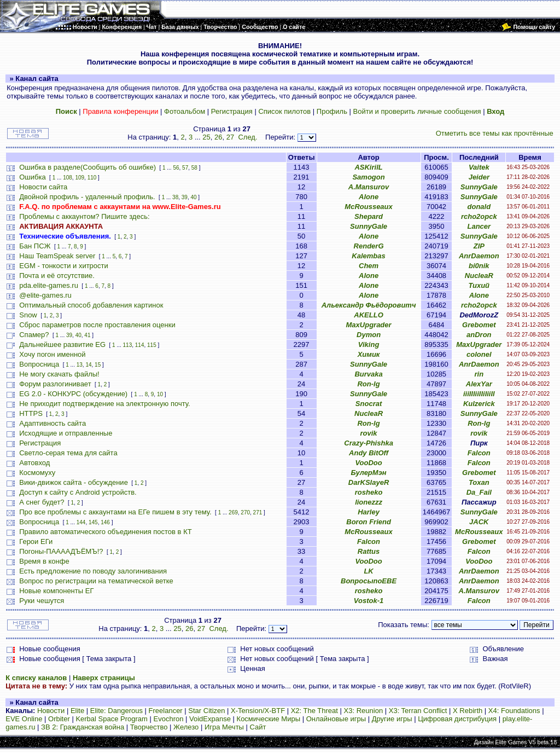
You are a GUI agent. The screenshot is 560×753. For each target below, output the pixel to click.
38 (175, 197)
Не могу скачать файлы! (59, 374)
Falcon (479, 453)
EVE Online (24, 719)
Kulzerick (479, 404)
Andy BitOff (369, 453)
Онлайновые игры (336, 719)
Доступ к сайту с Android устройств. (78, 492)
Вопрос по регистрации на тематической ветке (96, 581)
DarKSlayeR (369, 482)
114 (140, 345)
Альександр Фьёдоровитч (369, 305)
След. (247, 137)
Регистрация (232, 111)
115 (152, 345)
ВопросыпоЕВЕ (369, 581)
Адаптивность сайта (52, 423)
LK (368, 571)
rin (479, 374)
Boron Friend (369, 522)
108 (68, 178)
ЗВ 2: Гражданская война (83, 727)
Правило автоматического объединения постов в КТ (105, 532)
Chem (369, 266)
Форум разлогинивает (55, 384)
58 (194, 168)
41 (87, 335)
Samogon (368, 177)
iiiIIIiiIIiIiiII (479, 394)
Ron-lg (368, 384)
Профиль (332, 111)
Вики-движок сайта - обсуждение (74, 482)
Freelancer (166, 711)
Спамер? (34, 335)
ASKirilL (368, 167)
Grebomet (479, 325)
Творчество (149, 727)
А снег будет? (42, 502)
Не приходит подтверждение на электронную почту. (104, 404)
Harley (369, 512)
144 (81, 522)
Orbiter (59, 719)
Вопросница (39, 364)
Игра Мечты (224, 727)
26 (218, 137)
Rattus (369, 551)
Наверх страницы (104, 678)
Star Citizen (206, 711)
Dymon (369, 335)
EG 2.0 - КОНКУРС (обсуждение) (73, 394)
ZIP (479, 246)
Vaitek (479, 167)
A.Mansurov (369, 187)
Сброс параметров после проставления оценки (97, 325)
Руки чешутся (42, 601)
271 (258, 512)
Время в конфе (44, 561)
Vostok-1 (369, 601)
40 (193, 197)
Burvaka (368, 374)
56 (176, 168)
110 (92, 178)
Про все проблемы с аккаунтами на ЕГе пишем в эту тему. (115, 512)
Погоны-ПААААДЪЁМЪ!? (61, 551)
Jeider (479, 177)
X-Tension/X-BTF (258, 711)
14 (88, 365)
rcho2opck (479, 216)
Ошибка (32, 177)
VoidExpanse (210, 719)
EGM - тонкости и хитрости (64, 266)
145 (93, 522)
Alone (369, 197)
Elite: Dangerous (116, 711)
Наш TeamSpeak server (57, 256)
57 (185, 168)
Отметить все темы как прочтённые (495, 133)
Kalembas (368, 256)
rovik (369, 433)
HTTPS (31, 413)
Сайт (258, 727)
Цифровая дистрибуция (457, 719)
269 (233, 512)
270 (245, 512)
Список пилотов (284, 111)
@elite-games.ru (45, 295)
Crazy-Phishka (369, 443)
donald (479, 207)
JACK (479, 522)
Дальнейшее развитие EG (62, 344)
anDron (479, 335)
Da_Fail (479, 492)
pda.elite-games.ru (49, 285)
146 (105, 522)
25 (206, 137)
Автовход (34, 463)
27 (230, 137)
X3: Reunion (364, 711)
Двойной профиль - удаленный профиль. (87, 197)
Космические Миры (269, 719)
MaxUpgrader (369, 325)
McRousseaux (368, 207)
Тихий (479, 285)
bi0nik (479, 266)
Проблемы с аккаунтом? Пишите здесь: (84, 216)
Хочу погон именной (52, 354)
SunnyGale (479, 187)
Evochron (169, 719)
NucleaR (479, 276)
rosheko (369, 492)
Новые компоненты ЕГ (56, 591)
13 (80, 365)
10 (160, 394)
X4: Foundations (514, 711)
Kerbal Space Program (112, 719)
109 (80, 178)
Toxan (479, 482)
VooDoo (368, 463)
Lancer (479, 226)
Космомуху (37, 473)
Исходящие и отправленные (66, 433)
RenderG (369, 246)
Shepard (369, 216)
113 (128, 345)
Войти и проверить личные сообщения (417, 111)
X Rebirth (468, 711)
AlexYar (479, 384)
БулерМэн (368, 473)
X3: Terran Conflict (418, 711)
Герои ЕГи (36, 541)
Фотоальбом (185, 111)
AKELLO (368, 315)
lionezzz (369, 502)
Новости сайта (43, 187)
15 (98, 365)
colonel (479, 354)
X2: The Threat (314, 711)
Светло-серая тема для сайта (68, 453)
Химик (369, 354)
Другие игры (392, 719)
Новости (51, 711)
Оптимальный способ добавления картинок (91, 305)
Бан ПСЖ (35, 246)
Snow (28, 315)
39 (185, 197)
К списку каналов (36, 678)
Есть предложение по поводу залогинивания (93, 571)
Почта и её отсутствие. (57, 276)
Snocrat (369, 404)
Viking (369, 344)
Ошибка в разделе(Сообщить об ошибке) (87, 167)
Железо (186, 727)
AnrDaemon (479, 256)
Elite (77, 711)
